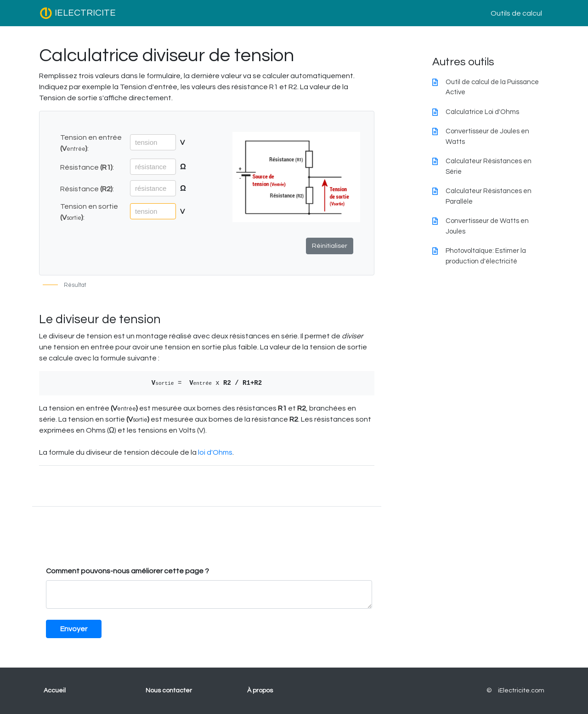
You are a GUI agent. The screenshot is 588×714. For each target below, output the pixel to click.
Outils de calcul (516, 13)
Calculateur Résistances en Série (489, 166)
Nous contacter (169, 691)
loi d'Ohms (215, 452)
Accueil (55, 691)
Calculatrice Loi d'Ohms (482, 112)
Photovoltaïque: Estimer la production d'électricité (486, 256)
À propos (260, 691)
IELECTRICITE (77, 13)
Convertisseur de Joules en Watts (487, 137)
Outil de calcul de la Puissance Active (492, 87)
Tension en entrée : (91, 143)
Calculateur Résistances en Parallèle (489, 196)
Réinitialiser (330, 246)
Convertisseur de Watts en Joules (487, 226)
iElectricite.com (521, 691)
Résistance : (87, 167)
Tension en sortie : (89, 212)
